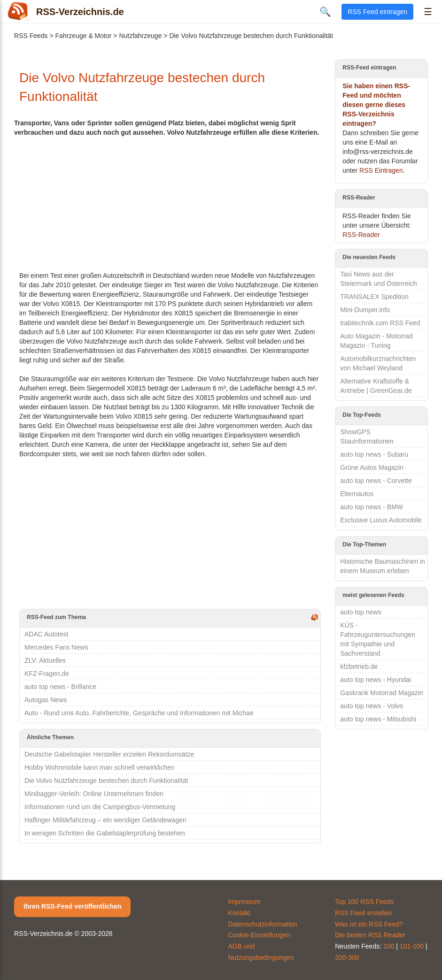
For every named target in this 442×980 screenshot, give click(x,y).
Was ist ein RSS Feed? (369, 924)
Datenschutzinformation (263, 924)
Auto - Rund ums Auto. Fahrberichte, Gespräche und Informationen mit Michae (139, 713)
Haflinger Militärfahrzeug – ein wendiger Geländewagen (105, 820)
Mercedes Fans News (56, 647)
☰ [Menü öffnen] (428, 12)
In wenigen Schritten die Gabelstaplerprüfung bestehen (105, 833)
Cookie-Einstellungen (259, 935)
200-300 (347, 957)
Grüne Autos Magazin (372, 467)
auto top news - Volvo (372, 706)
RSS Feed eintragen (377, 12)
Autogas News (46, 700)
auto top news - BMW (372, 507)
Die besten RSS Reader (370, 935)
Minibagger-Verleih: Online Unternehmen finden (94, 794)
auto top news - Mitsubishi (378, 719)
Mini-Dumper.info (365, 310)
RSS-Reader (361, 235)
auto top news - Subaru (374, 454)
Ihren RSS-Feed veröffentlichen (72, 906)
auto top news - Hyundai (376, 680)
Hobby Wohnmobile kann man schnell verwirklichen (100, 767)
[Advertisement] (170, 203)
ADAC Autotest (46, 634)
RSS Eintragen (381, 170)
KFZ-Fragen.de (47, 674)
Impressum (244, 902)
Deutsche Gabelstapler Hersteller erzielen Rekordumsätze (109, 754)
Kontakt (239, 913)
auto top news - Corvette (376, 481)
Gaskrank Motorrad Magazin (382, 693)
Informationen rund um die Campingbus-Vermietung (100, 807)
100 (389, 946)
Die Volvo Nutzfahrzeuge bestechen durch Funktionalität (106, 781)
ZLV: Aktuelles (45, 660)
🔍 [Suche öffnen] (325, 12)
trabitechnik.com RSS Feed (380, 323)
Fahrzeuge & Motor (84, 36)
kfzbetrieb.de (359, 666)
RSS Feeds (31, 36)
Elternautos (357, 494)
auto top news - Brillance (60, 687)
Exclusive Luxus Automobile (381, 520)
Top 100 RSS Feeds (364, 902)
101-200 (412, 946)
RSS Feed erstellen (363, 913)
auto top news (361, 612)
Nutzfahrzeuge (140, 36)
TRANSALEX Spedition (374, 297)
